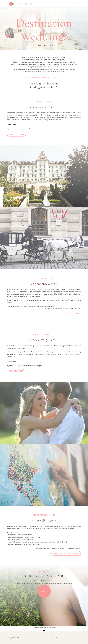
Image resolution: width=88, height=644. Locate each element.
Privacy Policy (55, 638)
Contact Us (44, 591)
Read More (12, 124)
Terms (49, 638)
